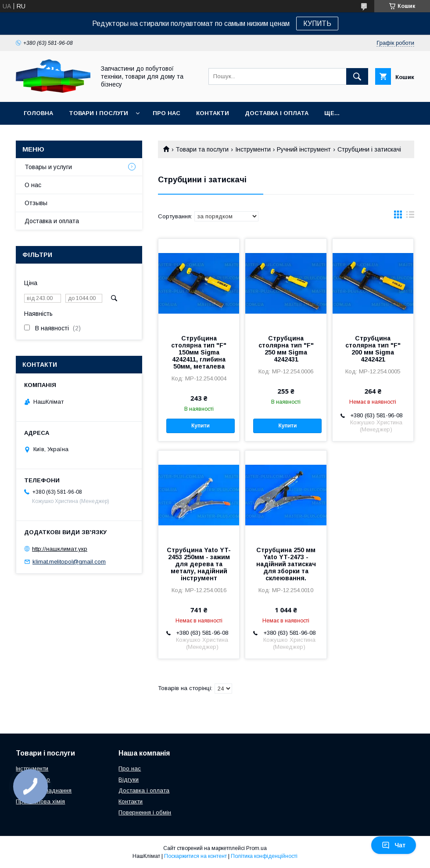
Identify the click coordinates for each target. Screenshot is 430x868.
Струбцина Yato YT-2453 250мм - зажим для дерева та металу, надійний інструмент (199, 564)
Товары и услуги (48, 167)
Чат (394, 845)
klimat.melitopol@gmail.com (69, 562)
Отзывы (36, 203)
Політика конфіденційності (264, 856)
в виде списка (410, 217)
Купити (201, 426)
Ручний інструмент (304, 149)
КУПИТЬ (317, 24)
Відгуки (129, 779)
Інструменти (253, 149)
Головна (38, 113)
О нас (33, 185)
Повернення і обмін (145, 812)
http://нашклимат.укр (60, 549)
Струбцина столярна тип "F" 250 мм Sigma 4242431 (286, 349)
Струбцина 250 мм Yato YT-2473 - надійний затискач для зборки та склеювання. (286, 564)
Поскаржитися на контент (195, 856)
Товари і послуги (99, 113)
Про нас (167, 113)
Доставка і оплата (277, 113)
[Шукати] (357, 76)
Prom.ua (256, 848)
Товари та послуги (202, 149)
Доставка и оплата (52, 221)
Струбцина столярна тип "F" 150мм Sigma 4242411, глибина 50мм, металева (199, 352)
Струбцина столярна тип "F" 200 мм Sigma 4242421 (373, 349)
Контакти (213, 113)
